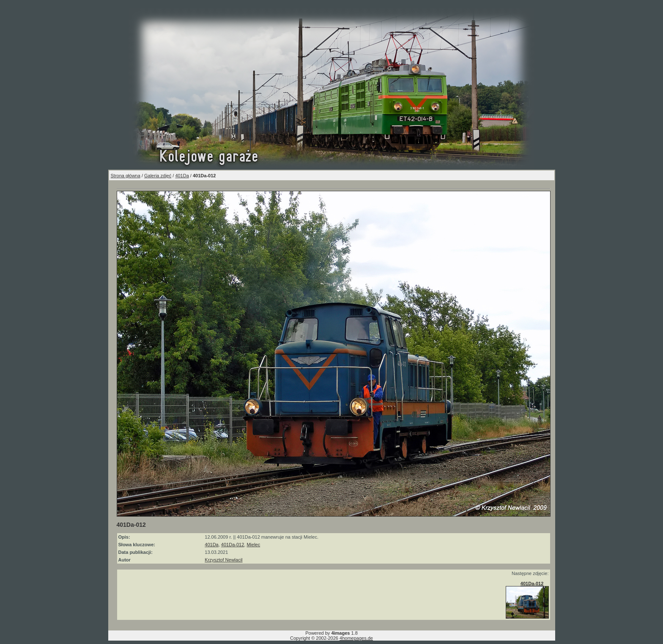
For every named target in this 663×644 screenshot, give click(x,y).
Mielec (253, 545)
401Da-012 (233, 545)
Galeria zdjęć (158, 176)
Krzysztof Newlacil (223, 560)
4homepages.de (356, 638)
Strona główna (126, 176)
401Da (182, 176)
